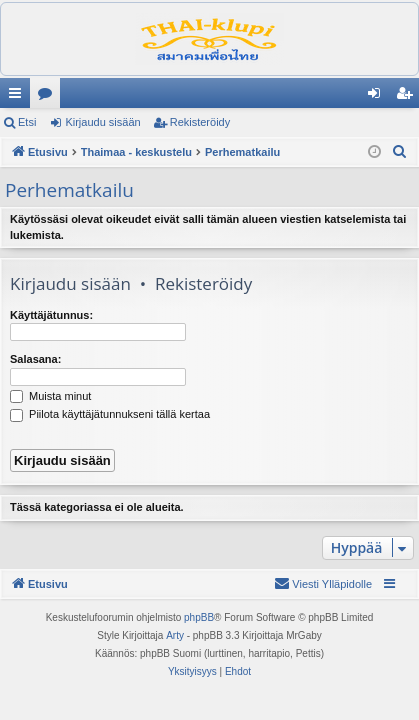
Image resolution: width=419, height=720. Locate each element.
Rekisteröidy (200, 122)
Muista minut (50, 396)
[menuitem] (400, 152)
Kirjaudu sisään (102, 122)
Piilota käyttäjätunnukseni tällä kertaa (110, 414)
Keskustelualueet (49, 97)
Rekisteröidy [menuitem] (408, 97)
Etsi (27, 122)
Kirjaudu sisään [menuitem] (378, 97)
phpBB (199, 617)
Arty (175, 635)
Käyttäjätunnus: (51, 315)
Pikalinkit (19, 97)
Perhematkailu (69, 190)
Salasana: (35, 359)
